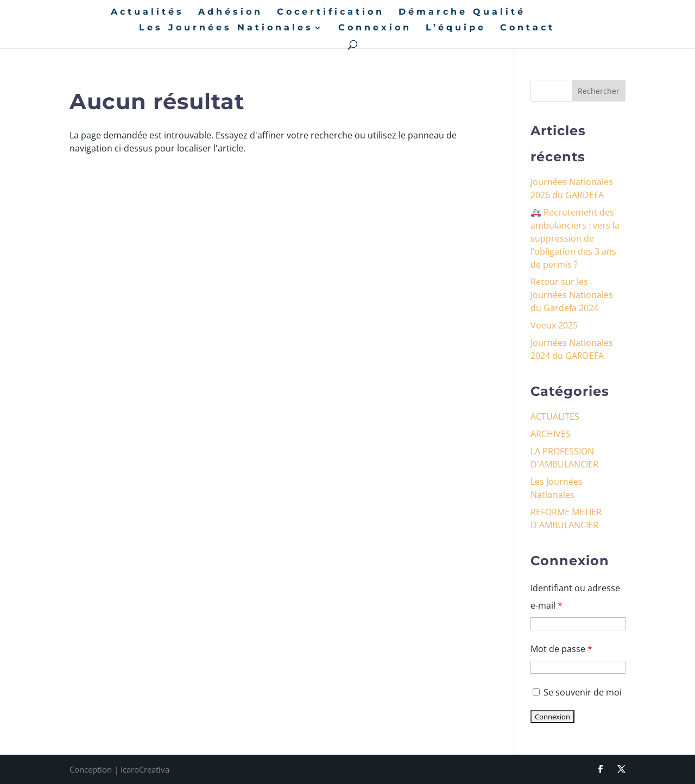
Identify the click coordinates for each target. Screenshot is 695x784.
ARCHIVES (551, 434)
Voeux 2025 (554, 325)
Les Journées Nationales (226, 28)
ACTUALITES (555, 416)
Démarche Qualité (462, 12)
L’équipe (456, 28)
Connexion (375, 28)
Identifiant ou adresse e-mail (575, 597)
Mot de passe (561, 649)
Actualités (147, 12)
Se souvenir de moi (576, 692)
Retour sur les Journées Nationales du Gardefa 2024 (572, 295)
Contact (527, 28)
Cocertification (331, 12)
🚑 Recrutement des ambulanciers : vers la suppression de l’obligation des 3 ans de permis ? (575, 238)
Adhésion (230, 12)
